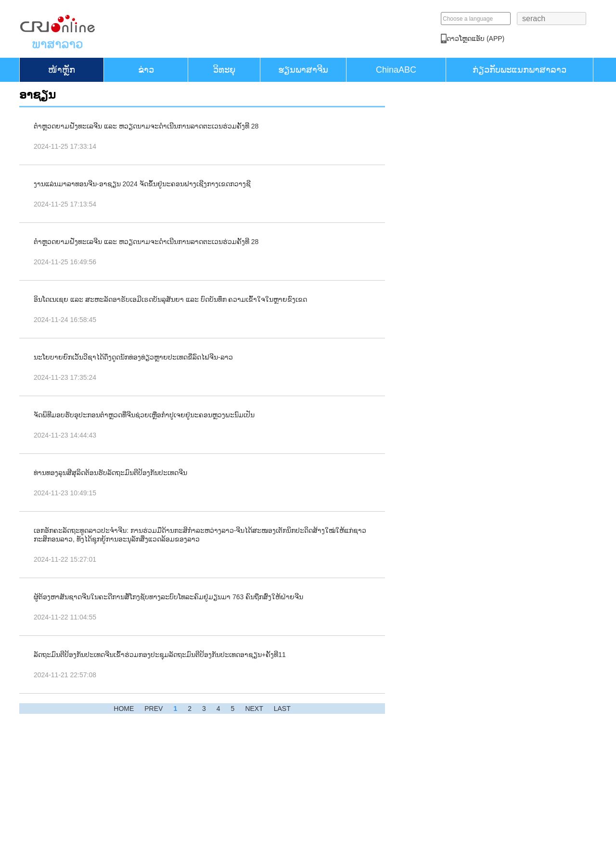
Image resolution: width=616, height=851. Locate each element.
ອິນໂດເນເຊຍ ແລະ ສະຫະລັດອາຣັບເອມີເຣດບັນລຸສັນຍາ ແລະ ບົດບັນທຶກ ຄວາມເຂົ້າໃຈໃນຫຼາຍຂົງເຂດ (170, 299)
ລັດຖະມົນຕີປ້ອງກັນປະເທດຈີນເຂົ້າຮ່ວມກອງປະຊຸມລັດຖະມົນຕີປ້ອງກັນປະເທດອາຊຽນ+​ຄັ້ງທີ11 (160, 655)
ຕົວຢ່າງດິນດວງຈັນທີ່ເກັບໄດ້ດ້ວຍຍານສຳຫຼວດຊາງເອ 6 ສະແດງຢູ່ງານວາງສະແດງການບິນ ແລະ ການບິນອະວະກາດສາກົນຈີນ (470, 411)
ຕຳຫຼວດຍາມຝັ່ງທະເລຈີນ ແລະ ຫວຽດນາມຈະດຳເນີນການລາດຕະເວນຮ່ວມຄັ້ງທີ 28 (146, 126)
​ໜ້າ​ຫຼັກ (62, 70)
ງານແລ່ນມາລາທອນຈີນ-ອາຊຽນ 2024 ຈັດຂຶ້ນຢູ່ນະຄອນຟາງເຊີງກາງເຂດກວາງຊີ (142, 184)
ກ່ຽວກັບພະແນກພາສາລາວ (520, 70)
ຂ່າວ (146, 70)
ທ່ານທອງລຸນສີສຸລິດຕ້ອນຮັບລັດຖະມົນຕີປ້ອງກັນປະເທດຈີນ (110, 473)
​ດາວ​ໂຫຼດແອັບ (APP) (529, 39)
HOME (124, 709)
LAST (282, 709)
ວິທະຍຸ (224, 70)
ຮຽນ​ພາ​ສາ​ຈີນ (303, 70)
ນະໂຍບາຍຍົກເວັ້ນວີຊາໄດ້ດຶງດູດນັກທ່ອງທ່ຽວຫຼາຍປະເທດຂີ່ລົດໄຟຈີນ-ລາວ (133, 357)
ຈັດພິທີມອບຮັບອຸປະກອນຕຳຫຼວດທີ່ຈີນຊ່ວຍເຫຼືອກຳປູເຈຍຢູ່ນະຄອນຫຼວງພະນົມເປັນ (144, 415)
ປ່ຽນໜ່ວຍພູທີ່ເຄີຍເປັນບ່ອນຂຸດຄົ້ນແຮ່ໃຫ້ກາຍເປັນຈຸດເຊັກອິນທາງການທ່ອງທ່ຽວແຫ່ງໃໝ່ (470, 321)
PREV (154, 709)
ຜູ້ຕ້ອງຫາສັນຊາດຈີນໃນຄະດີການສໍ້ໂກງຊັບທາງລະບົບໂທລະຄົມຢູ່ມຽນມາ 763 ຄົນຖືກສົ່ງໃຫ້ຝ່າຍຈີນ (168, 597)
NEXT (254, 709)
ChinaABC (396, 70)
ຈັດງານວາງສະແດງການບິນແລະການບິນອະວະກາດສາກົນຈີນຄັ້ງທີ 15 (466, 501)
